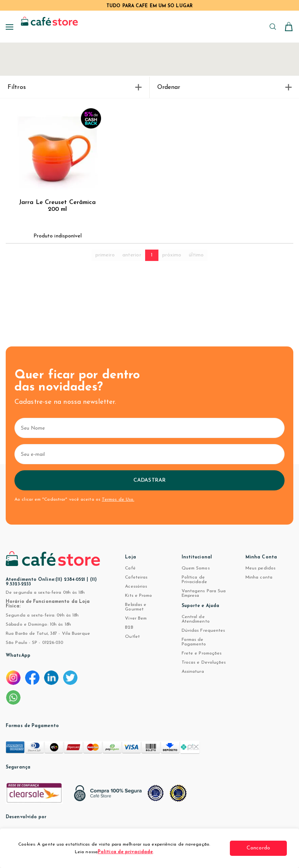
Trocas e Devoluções (204, 662)
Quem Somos (196, 568)
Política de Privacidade (194, 580)
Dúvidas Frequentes (203, 631)
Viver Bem (136, 618)
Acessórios (136, 587)
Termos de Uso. (118, 500)
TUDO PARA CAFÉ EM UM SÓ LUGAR (149, 6)
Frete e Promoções (202, 653)
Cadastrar (149, 480)
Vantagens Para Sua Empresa (204, 593)
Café (130, 568)
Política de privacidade (125, 852)
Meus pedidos (260, 568)
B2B (129, 628)
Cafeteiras (136, 577)
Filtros (75, 87)
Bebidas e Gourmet (136, 607)
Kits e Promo (138, 596)
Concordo (258, 848)
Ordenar (225, 87)
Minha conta (259, 577)
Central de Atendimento (196, 619)
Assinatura (193, 672)
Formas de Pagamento (194, 642)
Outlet (132, 637)
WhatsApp (18, 656)
